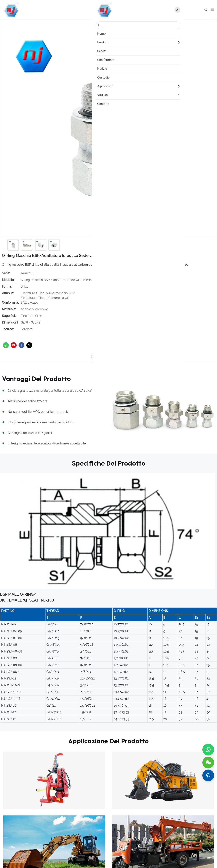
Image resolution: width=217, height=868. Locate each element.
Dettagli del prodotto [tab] (106, 356)
